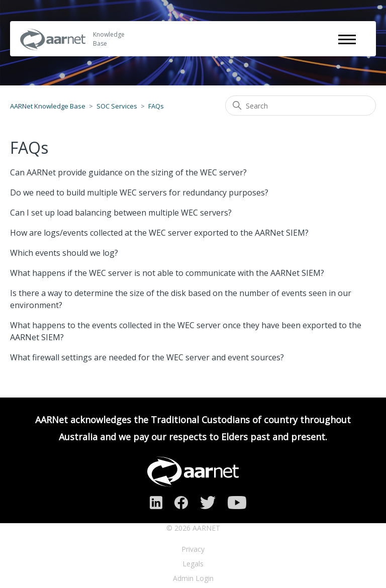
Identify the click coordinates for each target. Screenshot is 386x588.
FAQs (156, 106)
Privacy (193, 549)
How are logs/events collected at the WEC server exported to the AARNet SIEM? (159, 233)
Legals (193, 564)
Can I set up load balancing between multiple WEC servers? (121, 213)
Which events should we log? (64, 253)
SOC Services (117, 106)
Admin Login (193, 578)
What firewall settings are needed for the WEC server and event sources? (147, 357)
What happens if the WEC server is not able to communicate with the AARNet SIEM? (167, 273)
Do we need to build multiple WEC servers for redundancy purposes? (139, 192)
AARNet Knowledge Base (48, 106)
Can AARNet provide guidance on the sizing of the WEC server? (128, 172)
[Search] (301, 106)
